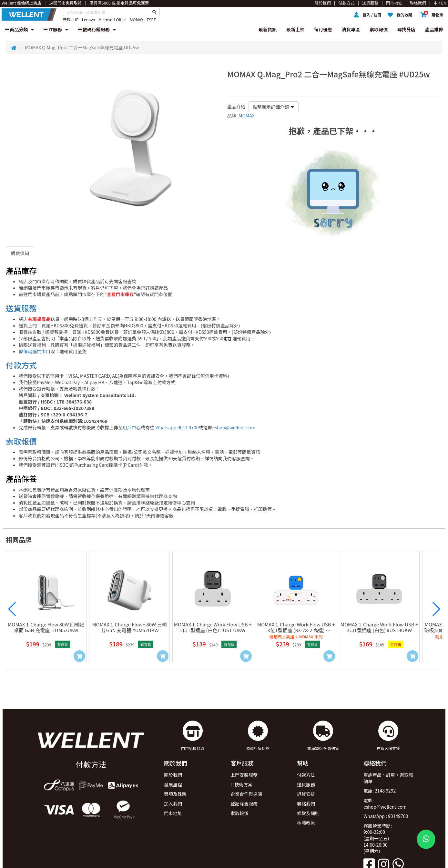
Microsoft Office (112, 20)
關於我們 (173, 775)
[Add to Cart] (79, 656)
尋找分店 (406, 29)
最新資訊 (268, 29)
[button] (12, 609)
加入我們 (173, 803)
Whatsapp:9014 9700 (177, 427)
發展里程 (173, 784)
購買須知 (20, 253)
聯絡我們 (306, 803)
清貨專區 (351, 29)
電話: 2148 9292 (380, 791)
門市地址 (173, 813)
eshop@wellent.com (234, 427)
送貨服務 (21, 308)
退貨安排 (306, 794)
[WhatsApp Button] (426, 839)
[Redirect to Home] (14, 47)
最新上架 (295, 29)
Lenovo (89, 20)
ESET (151, 20)
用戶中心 (132, 427)
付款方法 (306, 775)
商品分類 (19, 29)
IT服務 (56, 29)
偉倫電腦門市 (32, 351)
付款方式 (21, 365)
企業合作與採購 (246, 794)
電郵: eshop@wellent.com (385, 803)
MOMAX (137, 20)
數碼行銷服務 (97, 29)
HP (76, 20)
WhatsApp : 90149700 (386, 816)
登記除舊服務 (244, 803)
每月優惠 (323, 29)
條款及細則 (308, 813)
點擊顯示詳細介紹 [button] (274, 107)
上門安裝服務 (244, 775)
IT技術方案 (242, 784)
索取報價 (379, 29)
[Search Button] (154, 12)
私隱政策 (306, 823)
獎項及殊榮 (175, 794)
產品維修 (434, 29)
